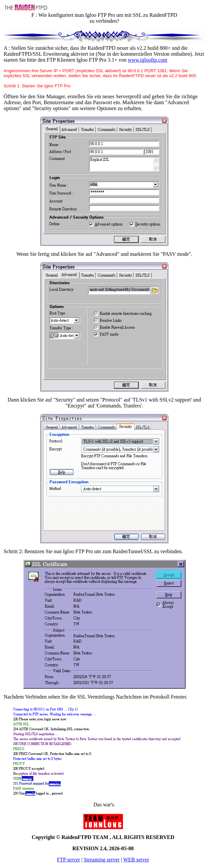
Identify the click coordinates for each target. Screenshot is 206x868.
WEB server (136, 860)
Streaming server (102, 860)
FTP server (69, 860)
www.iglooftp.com (148, 60)
